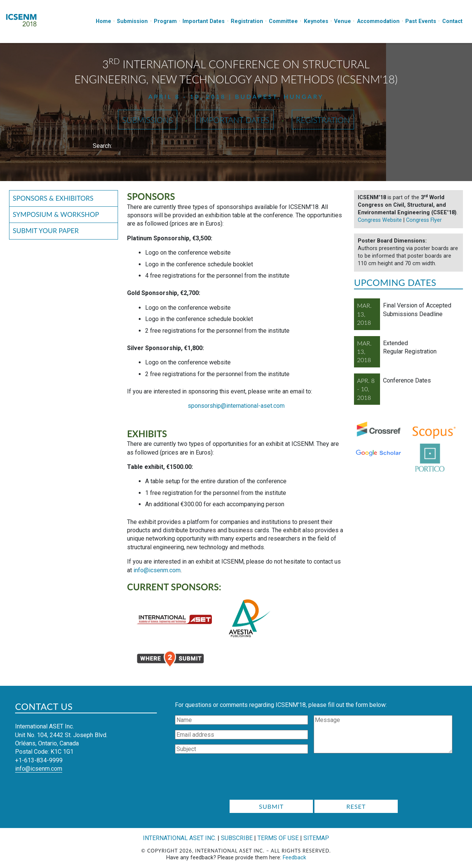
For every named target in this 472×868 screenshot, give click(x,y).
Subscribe (237, 838)
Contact (452, 21)
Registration (247, 21)
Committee (283, 21)
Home (103, 21)
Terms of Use (278, 838)
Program (165, 21)
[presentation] (314, 779)
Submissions (148, 120)
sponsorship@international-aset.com (236, 406)
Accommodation (378, 21)
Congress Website (380, 220)
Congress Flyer (424, 220)
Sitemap (316, 838)
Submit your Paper (46, 231)
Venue (343, 21)
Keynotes (316, 21)
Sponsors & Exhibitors (53, 198)
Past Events (421, 21)
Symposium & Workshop (56, 214)
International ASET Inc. (179, 838)
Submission (132, 21)
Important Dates (204, 21)
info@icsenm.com (157, 570)
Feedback (294, 858)
